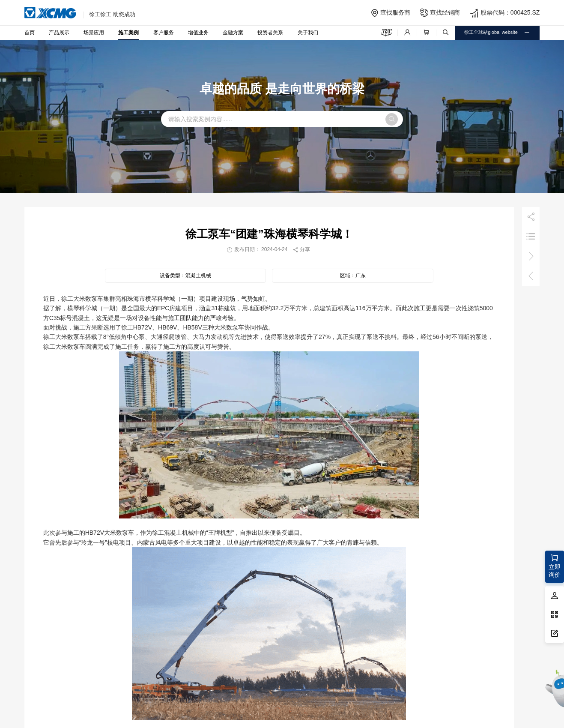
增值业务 (198, 32)
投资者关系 (270, 32)
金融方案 (233, 32)
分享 (301, 249)
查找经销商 (445, 12)
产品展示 (59, 32)
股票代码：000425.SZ (510, 12)
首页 (30, 32)
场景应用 (94, 32)
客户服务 (164, 32)
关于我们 (308, 32)
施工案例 (128, 32)
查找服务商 (395, 12)
